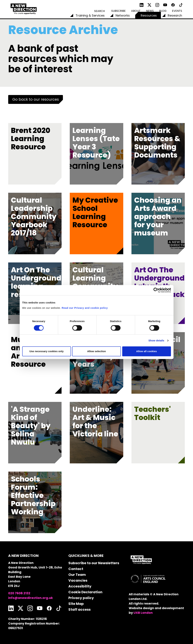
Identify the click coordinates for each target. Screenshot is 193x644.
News (150, 11)
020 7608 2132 (19, 593)
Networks (123, 15)
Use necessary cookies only (46, 351)
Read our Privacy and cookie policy (85, 308)
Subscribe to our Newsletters (94, 563)
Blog (163, 11)
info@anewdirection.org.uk (31, 598)
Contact (76, 569)
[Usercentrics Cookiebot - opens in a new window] (156, 290)
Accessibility (80, 586)
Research (175, 15)
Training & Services (90, 15)
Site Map (76, 604)
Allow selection (96, 351)
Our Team (77, 575)
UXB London (143, 613)
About (136, 11)
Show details (156, 340)
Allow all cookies (147, 351)
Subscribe (118, 11)
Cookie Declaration (85, 592)
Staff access (79, 609)
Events (177, 11)
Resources (149, 15)
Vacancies (78, 580)
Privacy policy (81, 598)
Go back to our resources (36, 99)
